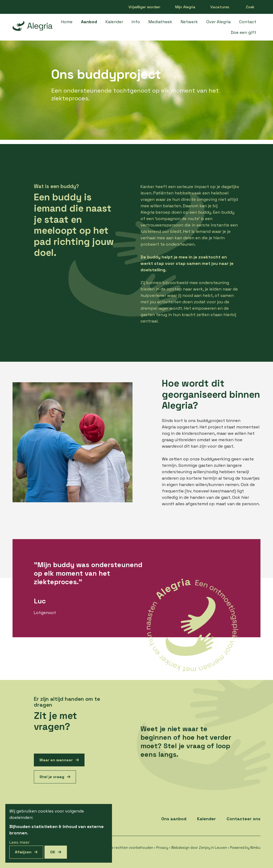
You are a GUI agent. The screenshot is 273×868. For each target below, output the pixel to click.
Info (136, 22)
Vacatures (220, 7)
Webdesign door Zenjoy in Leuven (199, 848)
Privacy (162, 848)
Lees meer (19, 842)
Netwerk (189, 22)
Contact (248, 22)
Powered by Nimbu (245, 848)
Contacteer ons (244, 819)
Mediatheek (160, 22)
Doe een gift (244, 32)
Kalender (114, 22)
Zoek (250, 7)
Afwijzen (23, 852)
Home (67, 22)
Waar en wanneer (56, 760)
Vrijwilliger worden (144, 7)
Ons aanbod (174, 819)
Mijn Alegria (185, 7)
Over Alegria (218, 22)
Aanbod (89, 22)
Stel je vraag (52, 777)
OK (53, 852)
